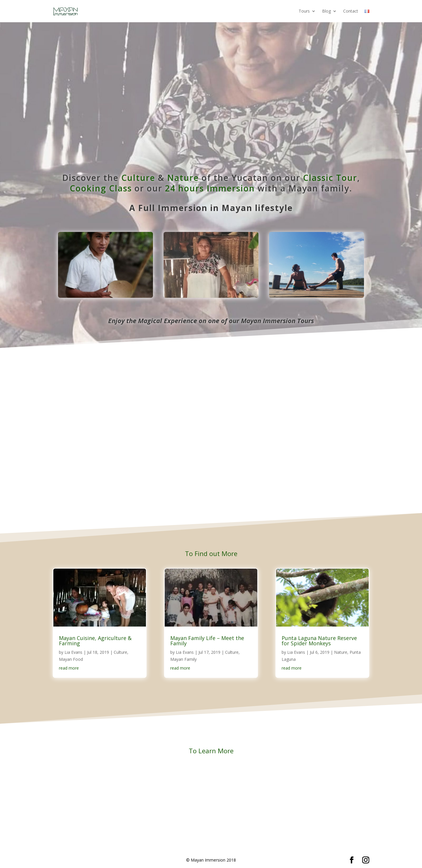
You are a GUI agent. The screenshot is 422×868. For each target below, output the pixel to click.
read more (69, 668)
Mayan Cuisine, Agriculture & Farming (95, 641)
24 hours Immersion (210, 188)
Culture (138, 178)
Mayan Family (183, 659)
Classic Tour (330, 178)
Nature (183, 178)
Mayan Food (71, 659)
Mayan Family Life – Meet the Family (207, 641)
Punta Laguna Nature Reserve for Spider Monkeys (319, 641)
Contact (351, 11)
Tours (304, 11)
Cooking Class (101, 188)
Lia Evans (73, 652)
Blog (326, 11)
